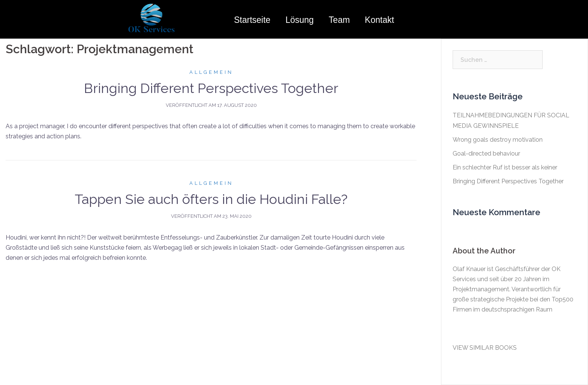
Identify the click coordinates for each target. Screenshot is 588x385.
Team (339, 20)
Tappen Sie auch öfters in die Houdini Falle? (211, 199)
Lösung (299, 20)
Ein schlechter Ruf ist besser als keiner (505, 167)
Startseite (252, 20)
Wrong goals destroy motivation (498, 140)
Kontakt (379, 20)
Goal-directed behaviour (486, 154)
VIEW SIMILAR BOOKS (485, 348)
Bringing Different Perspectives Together (211, 88)
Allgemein (211, 72)
